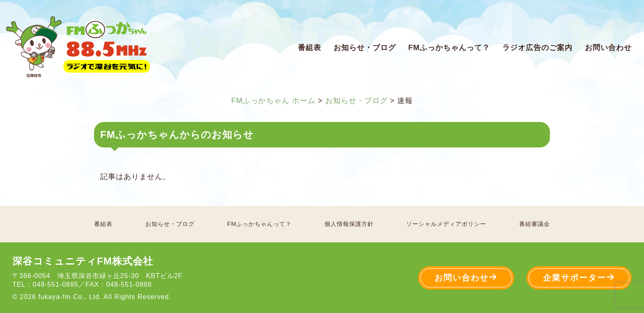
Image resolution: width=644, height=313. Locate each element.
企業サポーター (579, 277)
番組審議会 (535, 224)
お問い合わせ (608, 48)
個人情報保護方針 (349, 224)
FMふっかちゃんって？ (449, 48)
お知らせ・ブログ (365, 48)
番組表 (309, 48)
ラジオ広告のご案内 (537, 48)
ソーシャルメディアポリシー (446, 224)
